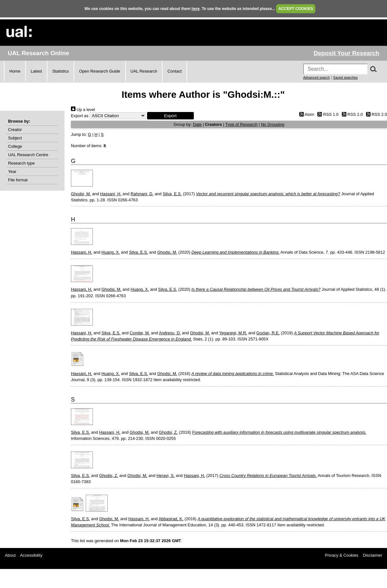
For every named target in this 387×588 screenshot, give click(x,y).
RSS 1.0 (327, 114)
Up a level (83, 110)
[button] (170, 116)
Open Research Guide (99, 71)
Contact (174, 71)
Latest (36, 71)
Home (15, 71)
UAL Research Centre (28, 155)
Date (197, 124)
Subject (15, 138)
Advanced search (316, 77)
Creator (15, 130)
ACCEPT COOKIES (296, 9)
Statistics (60, 71)
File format (18, 180)
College (15, 146)
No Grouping (273, 124)
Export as (80, 116)
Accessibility (31, 555)
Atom (306, 114)
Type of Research (241, 124)
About (10, 555)
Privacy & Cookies (342, 555)
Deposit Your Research (346, 53)
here (196, 9)
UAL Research (144, 71)
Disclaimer (372, 555)
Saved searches (345, 77)
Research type (21, 163)
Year (12, 172)
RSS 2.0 (351, 114)
